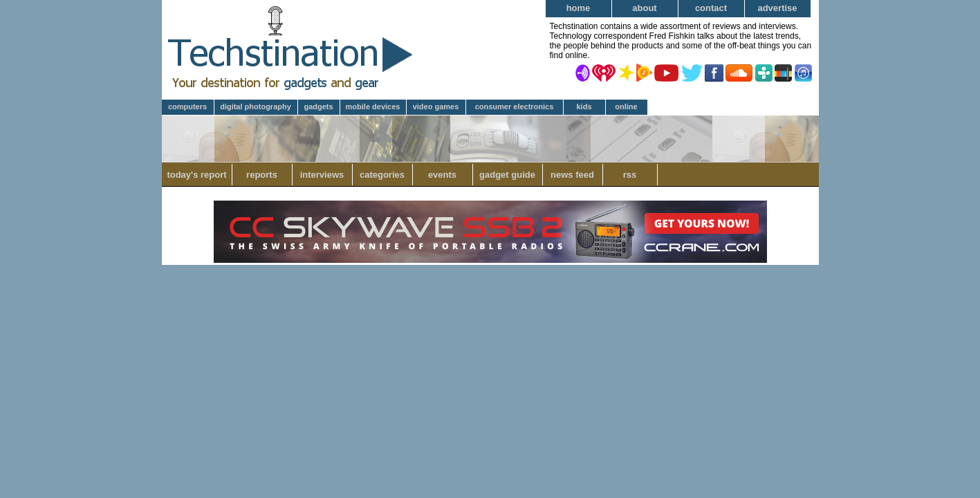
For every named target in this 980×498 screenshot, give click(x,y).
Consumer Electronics (515, 107)
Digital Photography (256, 107)
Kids (584, 107)
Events (442, 175)
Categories (382, 175)
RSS (630, 175)
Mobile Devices (373, 107)
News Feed (572, 175)
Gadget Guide (507, 175)
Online (626, 107)
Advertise (777, 8)
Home (579, 8)
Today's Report (196, 175)
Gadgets (318, 107)
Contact (711, 8)
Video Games (436, 107)
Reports (262, 175)
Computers (187, 107)
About (644, 8)
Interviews (322, 175)
